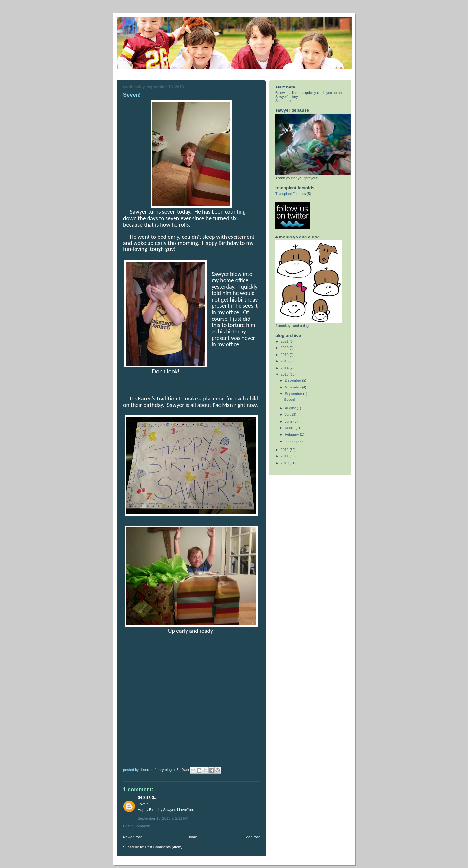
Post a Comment (136, 826)
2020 (285, 348)
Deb (141, 797)
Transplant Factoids (291, 194)
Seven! (290, 400)
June (289, 421)
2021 (285, 341)
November (294, 387)
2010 (285, 463)
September (294, 394)
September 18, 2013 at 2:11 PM (163, 818)
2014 (285, 368)
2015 (285, 361)
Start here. (283, 101)
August (291, 408)
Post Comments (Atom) (164, 847)
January (292, 441)
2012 (285, 450)
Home (192, 837)
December (294, 380)
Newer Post (132, 837)
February (292, 434)
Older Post (251, 837)
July (289, 414)
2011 (285, 456)
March (290, 428)
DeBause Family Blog (156, 769)
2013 (285, 374)
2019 (285, 355)
